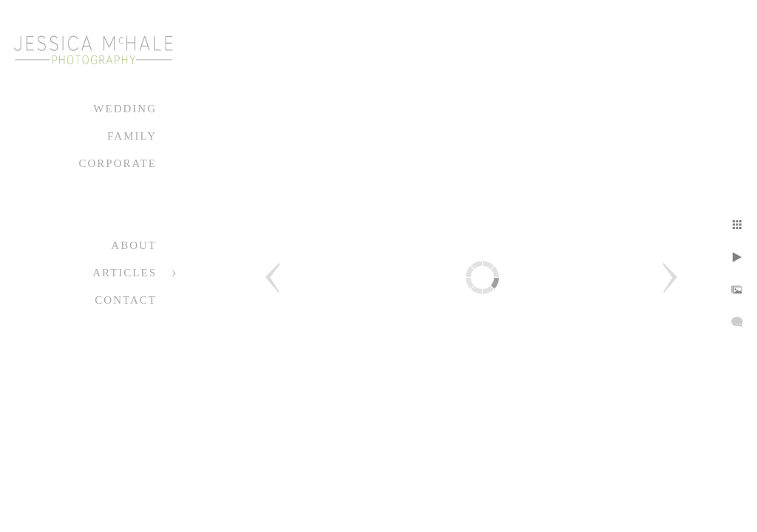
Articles (125, 273)
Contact (126, 300)
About (134, 245)
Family (132, 136)
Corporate (118, 163)
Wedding (125, 109)
